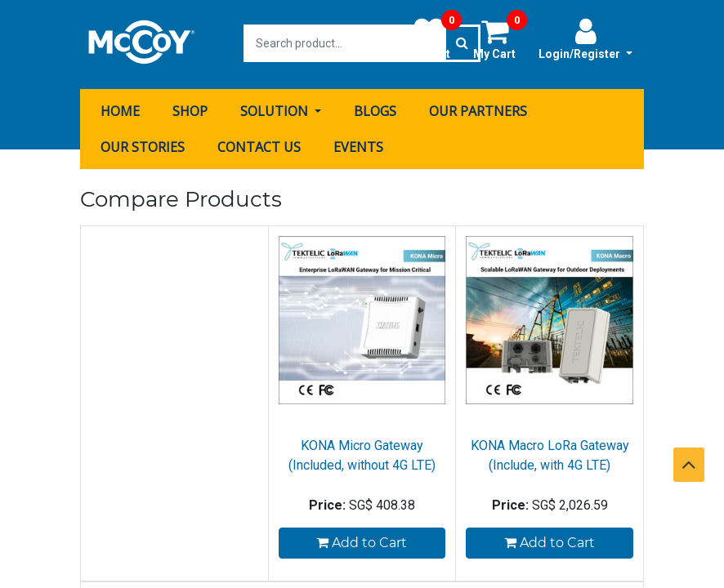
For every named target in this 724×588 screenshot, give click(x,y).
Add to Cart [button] (362, 540)
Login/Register (585, 38)
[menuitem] (120, 109)
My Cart (500, 38)
